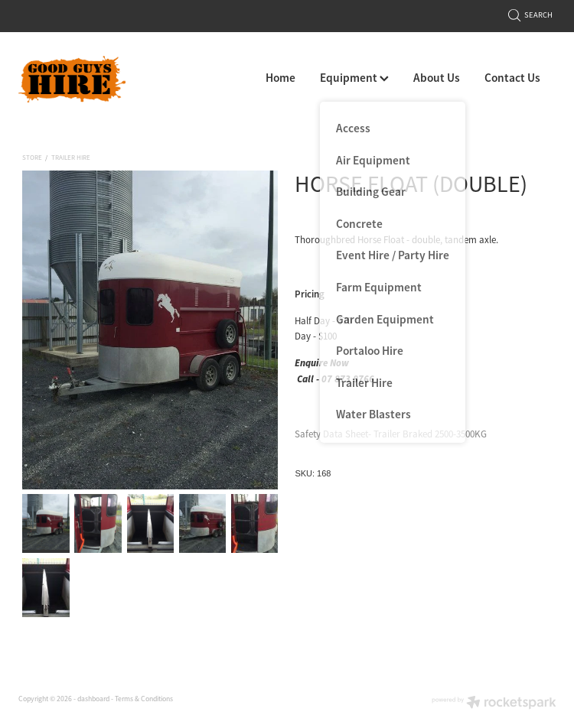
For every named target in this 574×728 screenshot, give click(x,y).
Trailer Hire (71, 158)
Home (280, 78)
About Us (437, 78)
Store (32, 158)
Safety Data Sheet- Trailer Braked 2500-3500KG (391, 434)
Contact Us (512, 78)
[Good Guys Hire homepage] (72, 79)
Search (531, 15)
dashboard (93, 699)
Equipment (354, 78)
